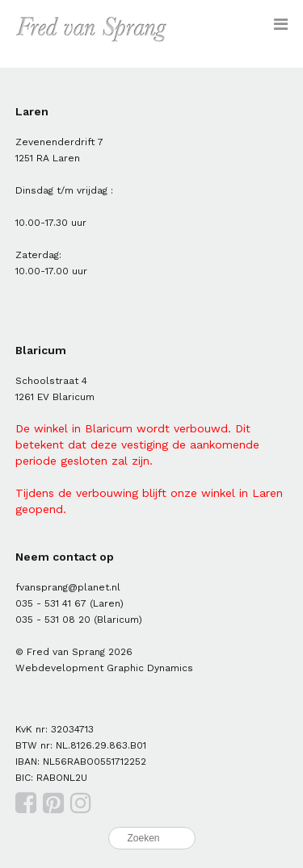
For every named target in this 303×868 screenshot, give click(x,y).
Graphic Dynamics (150, 668)
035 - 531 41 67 (51, 603)
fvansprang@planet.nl (68, 587)
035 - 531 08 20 (53, 620)
